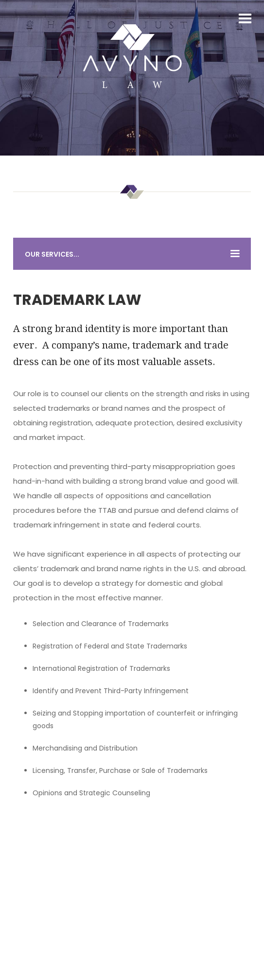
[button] (245, 19)
